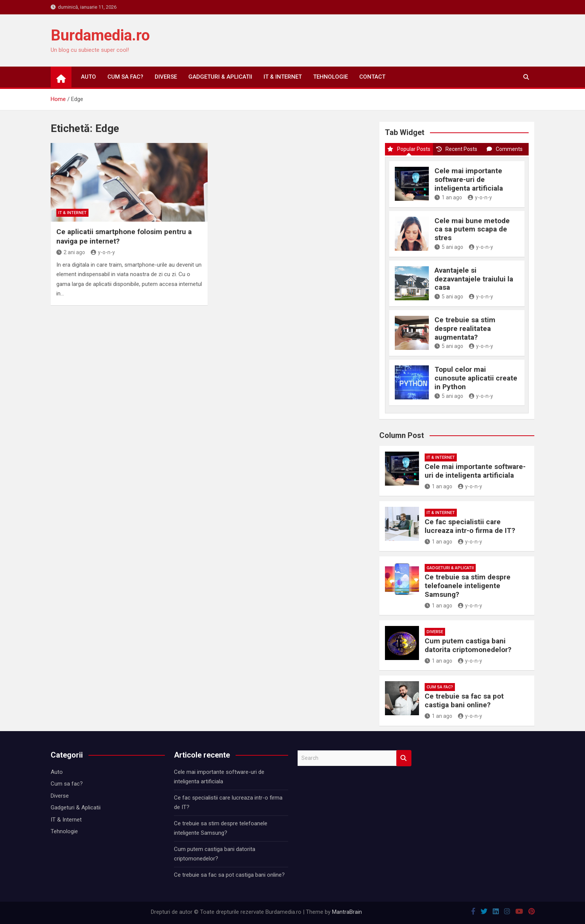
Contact (372, 77)
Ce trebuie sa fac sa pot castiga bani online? (464, 700)
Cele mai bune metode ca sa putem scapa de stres (472, 229)
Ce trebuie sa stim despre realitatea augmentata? (465, 328)
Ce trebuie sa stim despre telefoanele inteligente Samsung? (468, 586)
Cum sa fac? (125, 77)
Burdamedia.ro (100, 35)
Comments (505, 149)
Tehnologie (331, 77)
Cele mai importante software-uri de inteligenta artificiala (469, 179)
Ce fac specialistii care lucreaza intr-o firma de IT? (470, 526)
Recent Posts (457, 149)
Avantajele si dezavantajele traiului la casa (474, 279)
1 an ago (448, 197)
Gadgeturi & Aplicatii (220, 77)
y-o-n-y (103, 252)
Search (404, 758)
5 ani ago (449, 247)
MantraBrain (347, 912)
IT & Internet (283, 77)
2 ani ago (71, 252)
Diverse (166, 77)
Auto (88, 77)
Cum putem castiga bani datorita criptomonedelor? (468, 645)
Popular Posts (409, 149)
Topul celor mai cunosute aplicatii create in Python (476, 378)
